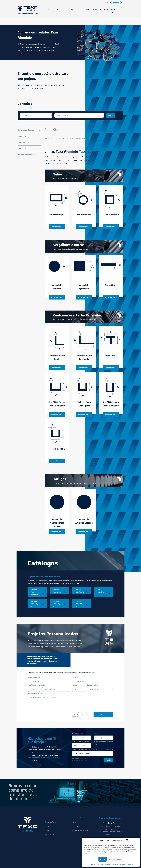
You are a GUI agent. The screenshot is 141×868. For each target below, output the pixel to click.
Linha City (22, 136)
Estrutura (60, 10)
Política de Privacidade (96, 864)
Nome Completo (34, 677)
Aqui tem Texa (91, 10)
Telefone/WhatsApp (35, 685)
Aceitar (103, 859)
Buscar (111, 115)
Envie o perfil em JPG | (92, 749)
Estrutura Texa (50, 822)
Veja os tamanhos (57, 227)
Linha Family (23, 142)
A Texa (51, 10)
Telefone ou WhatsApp (80, 742)
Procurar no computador (82, 753)
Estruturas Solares (26, 130)
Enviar (103, 714)
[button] (127, 841)
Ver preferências (116, 859)
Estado (74, 685)
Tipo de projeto (92, 685)
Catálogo (71, 10)
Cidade (45, 685)
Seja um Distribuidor (108, 10)
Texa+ (80, 10)
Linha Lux (22, 149)
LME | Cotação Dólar (79, 826)
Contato (114, 12)
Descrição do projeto (36, 693)
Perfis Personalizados (27, 155)
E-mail (74, 677)
